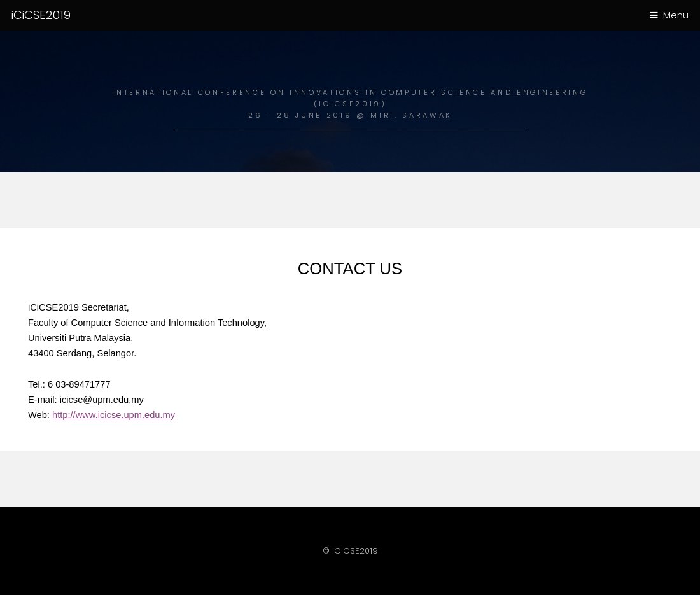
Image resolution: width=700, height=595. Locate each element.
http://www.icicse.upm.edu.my (114, 415)
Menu (676, 15)
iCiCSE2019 (41, 15)
